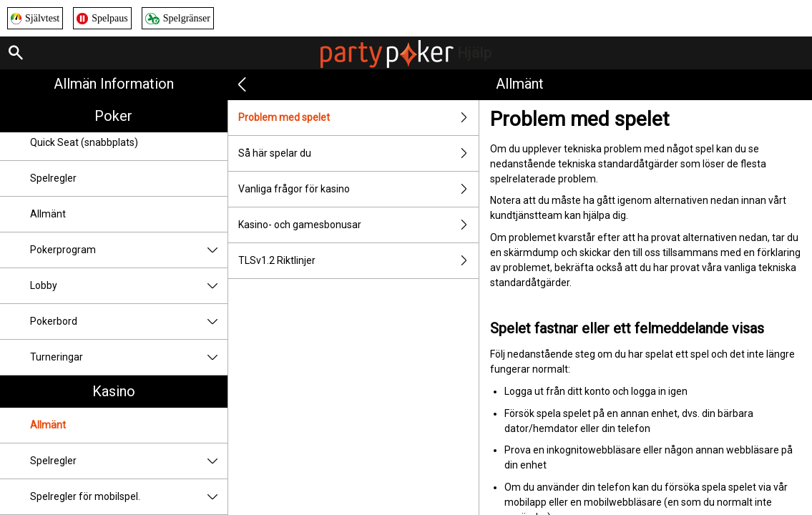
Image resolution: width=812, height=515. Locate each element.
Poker (113, 116)
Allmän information (114, 84)
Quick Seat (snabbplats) (84, 142)
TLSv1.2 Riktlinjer (358, 261)
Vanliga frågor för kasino (358, 189)
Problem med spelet (358, 118)
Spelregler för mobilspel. (129, 497)
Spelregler (53, 178)
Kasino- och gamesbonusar (358, 225)
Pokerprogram (129, 250)
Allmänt (48, 214)
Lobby (129, 286)
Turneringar (129, 357)
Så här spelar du (358, 153)
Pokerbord (129, 322)
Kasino (114, 391)
